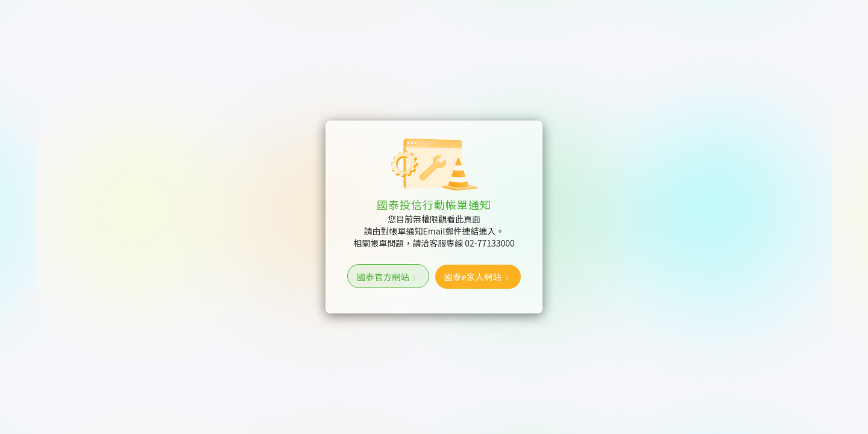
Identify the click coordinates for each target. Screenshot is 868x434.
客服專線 (472, 243)
